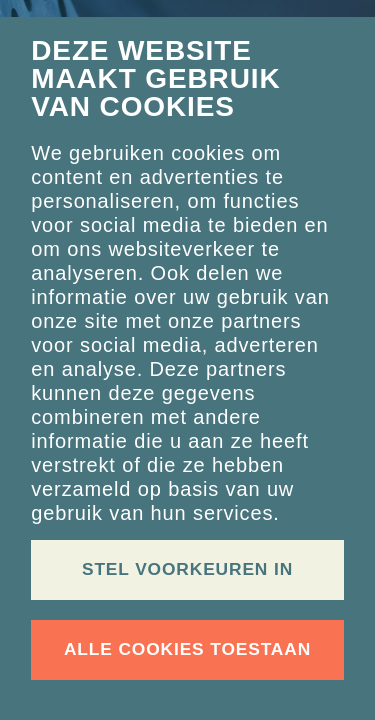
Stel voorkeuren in (187, 569)
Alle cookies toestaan (187, 649)
